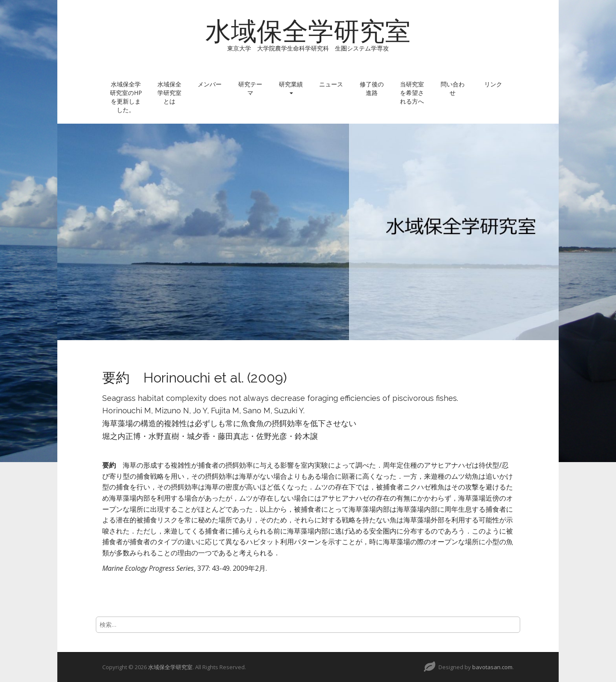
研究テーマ (250, 88)
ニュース (331, 84)
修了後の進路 (372, 88)
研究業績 (291, 87)
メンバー (210, 84)
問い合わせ (453, 88)
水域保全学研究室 (308, 31)
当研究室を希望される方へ (412, 93)
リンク (493, 84)
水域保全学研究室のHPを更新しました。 (126, 97)
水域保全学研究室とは (169, 93)
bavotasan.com (492, 667)
